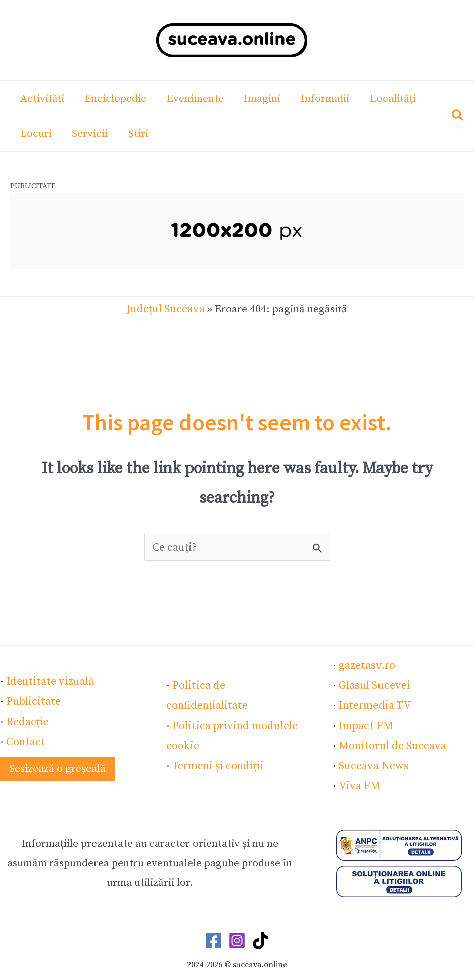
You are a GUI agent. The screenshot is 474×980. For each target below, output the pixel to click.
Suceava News (373, 762)
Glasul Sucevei (373, 684)
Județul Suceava (166, 309)
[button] (458, 117)
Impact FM (365, 723)
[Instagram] (237, 936)
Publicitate (32, 699)
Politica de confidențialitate (239, 694)
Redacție (27, 719)
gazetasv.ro (366, 664)
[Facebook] (213, 936)
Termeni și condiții (217, 753)
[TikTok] (261, 936)
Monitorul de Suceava (391, 743)
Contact (25, 738)
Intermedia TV (374, 703)
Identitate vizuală (48, 679)
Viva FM (358, 782)
